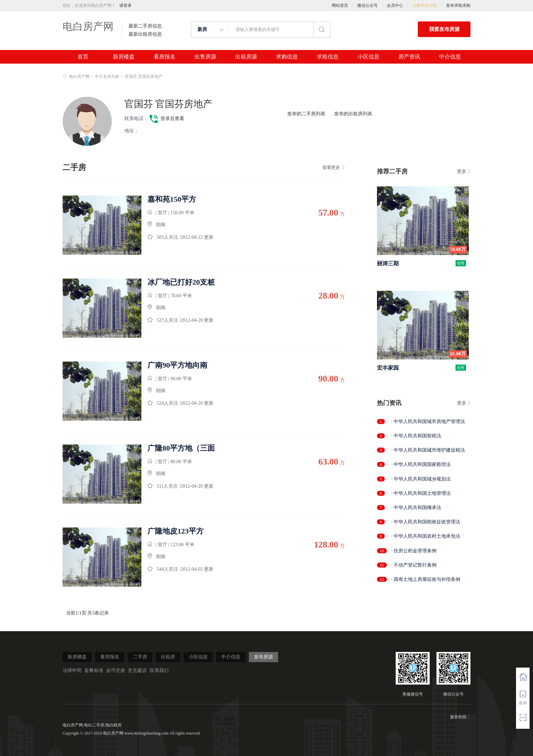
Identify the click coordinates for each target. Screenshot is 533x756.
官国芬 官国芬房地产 (168, 104)
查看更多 (333, 167)
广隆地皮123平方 (176, 531)
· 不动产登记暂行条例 (414, 565)
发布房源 (263, 657)
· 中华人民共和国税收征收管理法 (426, 522)
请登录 (125, 5)
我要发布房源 (444, 29)
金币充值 (116, 670)
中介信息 (450, 57)
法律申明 (72, 670)
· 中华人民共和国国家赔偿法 (421, 464)
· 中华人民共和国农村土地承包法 (426, 536)
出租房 (168, 657)
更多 (462, 172)
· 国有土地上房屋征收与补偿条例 (426, 579)
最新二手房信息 (145, 26)
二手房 (140, 657)
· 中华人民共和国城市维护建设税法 (428, 450)
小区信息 (368, 57)
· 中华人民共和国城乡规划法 (421, 479)
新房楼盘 (124, 57)
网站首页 (340, 5)
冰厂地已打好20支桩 (181, 282)
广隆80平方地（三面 (181, 448)
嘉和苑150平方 (172, 199)
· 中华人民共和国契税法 (416, 436)
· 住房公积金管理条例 (414, 551)
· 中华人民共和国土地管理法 (421, 493)
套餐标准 (94, 670)
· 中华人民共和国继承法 (416, 508)
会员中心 (395, 5)
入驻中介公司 (425, 5)
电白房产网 (88, 26)
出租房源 (246, 57)
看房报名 (165, 57)
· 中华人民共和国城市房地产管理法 (428, 422)
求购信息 (287, 57)
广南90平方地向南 (177, 365)
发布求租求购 (458, 5)
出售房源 (205, 57)
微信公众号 (367, 5)
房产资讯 (409, 57)
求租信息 (328, 57)
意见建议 (137, 670)
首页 (83, 57)
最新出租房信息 (145, 34)
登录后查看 (172, 119)
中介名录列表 (107, 77)
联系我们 (159, 670)
